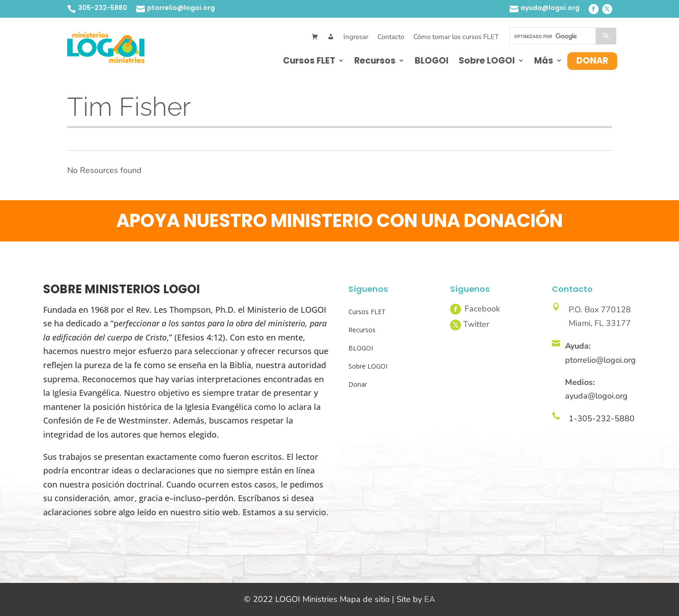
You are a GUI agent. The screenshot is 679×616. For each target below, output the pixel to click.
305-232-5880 (103, 8)
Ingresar (356, 37)
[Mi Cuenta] (331, 37)
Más (544, 61)
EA (430, 599)
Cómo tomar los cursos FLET (456, 37)
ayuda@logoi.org (550, 8)
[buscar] (552, 36)
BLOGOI (432, 61)
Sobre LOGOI (487, 61)
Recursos (375, 61)
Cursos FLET (309, 61)
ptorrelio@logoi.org (181, 8)
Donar (592, 61)
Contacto (391, 37)
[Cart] (315, 37)
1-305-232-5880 (602, 419)
